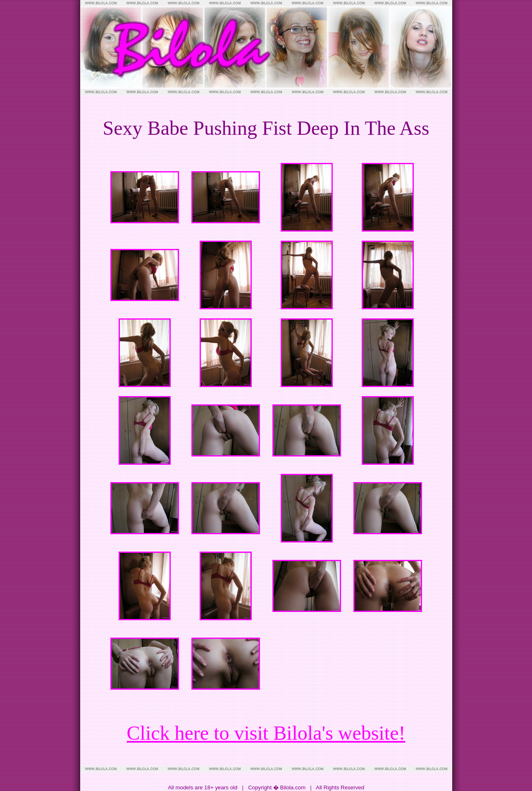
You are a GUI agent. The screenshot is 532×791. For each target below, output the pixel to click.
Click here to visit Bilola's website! (266, 733)
